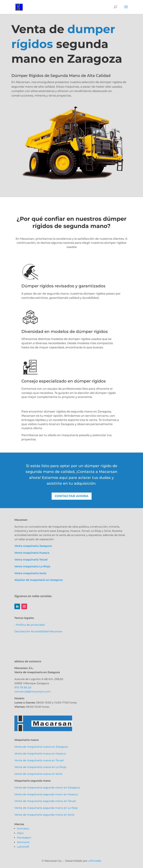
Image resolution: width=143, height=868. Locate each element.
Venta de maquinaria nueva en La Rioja (40, 767)
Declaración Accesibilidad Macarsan (38, 631)
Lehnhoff (23, 847)
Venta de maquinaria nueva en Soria (38, 774)
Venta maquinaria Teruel (31, 560)
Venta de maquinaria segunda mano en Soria (44, 815)
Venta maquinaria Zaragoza (33, 546)
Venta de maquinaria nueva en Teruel (39, 760)
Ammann (23, 842)
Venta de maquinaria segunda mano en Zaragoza (47, 787)
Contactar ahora (72, 496)
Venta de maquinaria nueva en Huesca (40, 753)
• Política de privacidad (29, 625)
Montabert (24, 838)
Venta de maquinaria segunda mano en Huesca (46, 794)
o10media (95, 861)
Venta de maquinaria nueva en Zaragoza (41, 747)
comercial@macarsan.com (32, 691)
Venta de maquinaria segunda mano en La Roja (46, 808)
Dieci (20, 833)
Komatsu (23, 828)
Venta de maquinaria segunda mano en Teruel (45, 801)
